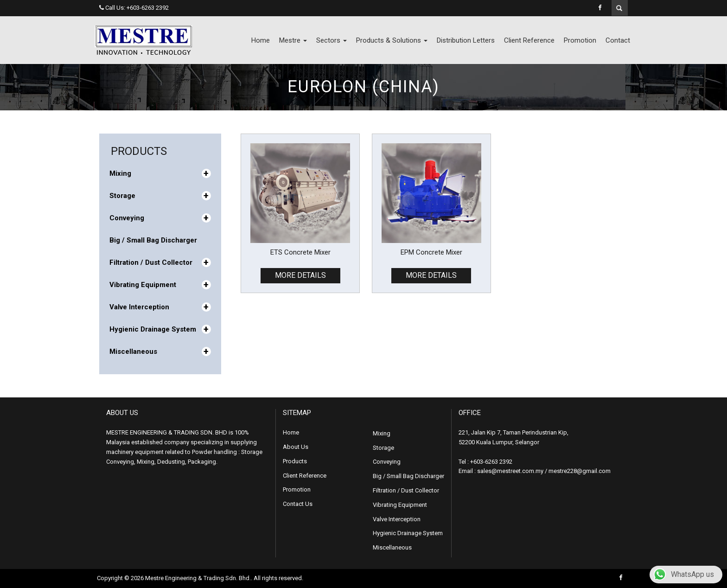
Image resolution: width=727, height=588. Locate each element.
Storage (160, 196)
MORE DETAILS (300, 275)
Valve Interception (160, 307)
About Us (296, 447)
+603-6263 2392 (148, 8)
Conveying (160, 218)
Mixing (160, 173)
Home (261, 40)
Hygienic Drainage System (160, 329)
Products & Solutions (392, 40)
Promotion (580, 40)
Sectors (332, 40)
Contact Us (298, 504)
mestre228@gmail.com (580, 471)
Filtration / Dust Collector (160, 262)
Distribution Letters (466, 40)
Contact (618, 40)
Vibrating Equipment (160, 285)
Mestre (293, 40)
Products (295, 461)
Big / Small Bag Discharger (153, 240)
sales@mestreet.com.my (510, 471)
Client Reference (529, 40)
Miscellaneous (160, 352)
